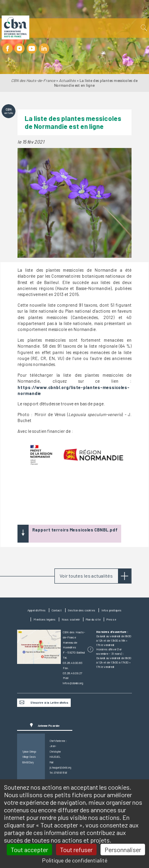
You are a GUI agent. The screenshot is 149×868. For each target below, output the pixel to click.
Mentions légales (45, 619)
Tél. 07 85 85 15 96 (58, 773)
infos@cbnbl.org (73, 683)
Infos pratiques (111, 610)
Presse (111, 619)
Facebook (7, 48)
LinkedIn (44, 48)
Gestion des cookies (82, 610)
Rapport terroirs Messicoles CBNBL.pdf (75, 530)
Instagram (20, 48)
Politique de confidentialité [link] (75, 860)
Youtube (32, 48)
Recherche (143, 28)
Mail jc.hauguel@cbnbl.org (59, 765)
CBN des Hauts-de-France (33, 80)
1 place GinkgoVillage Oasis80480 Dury (29, 757)
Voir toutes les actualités (86, 576)
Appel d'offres (37, 610)
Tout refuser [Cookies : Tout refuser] (76, 850)
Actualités (67, 80)
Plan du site (93, 619)
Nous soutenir (71, 619)
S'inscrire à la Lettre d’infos (49, 703)
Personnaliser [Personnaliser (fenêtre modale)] (123, 850)
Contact (57, 610)
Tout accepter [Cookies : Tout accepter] (29, 850)
